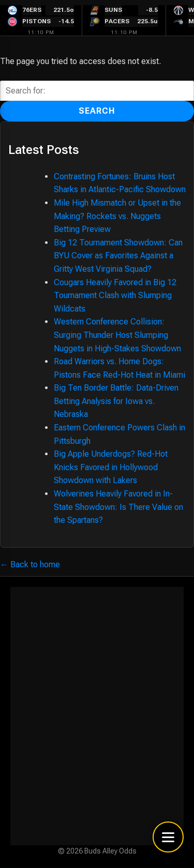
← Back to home (30, 564)
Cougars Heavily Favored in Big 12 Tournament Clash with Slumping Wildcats (115, 296)
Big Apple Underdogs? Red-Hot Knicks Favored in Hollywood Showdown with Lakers (111, 467)
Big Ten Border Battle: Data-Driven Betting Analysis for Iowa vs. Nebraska (116, 401)
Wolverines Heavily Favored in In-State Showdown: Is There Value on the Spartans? (118, 507)
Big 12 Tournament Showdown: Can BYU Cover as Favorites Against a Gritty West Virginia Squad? (118, 256)
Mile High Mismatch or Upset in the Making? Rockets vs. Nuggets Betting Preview (117, 216)
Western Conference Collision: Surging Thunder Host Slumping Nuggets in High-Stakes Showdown (117, 335)
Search (97, 111)
